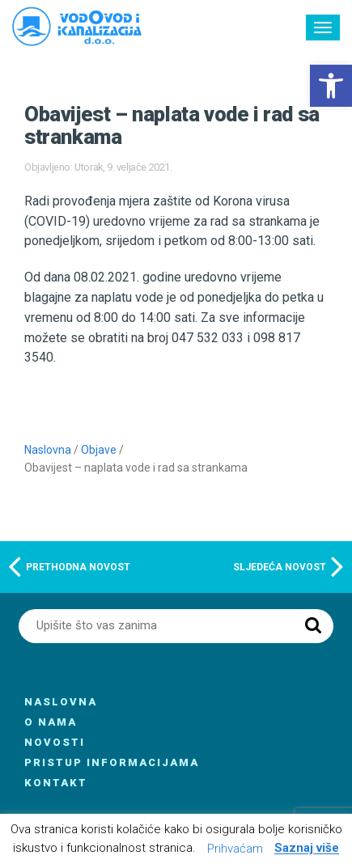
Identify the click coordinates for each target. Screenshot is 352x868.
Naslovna (48, 450)
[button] (331, 86)
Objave (99, 450)
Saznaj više (307, 849)
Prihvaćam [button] (235, 849)
